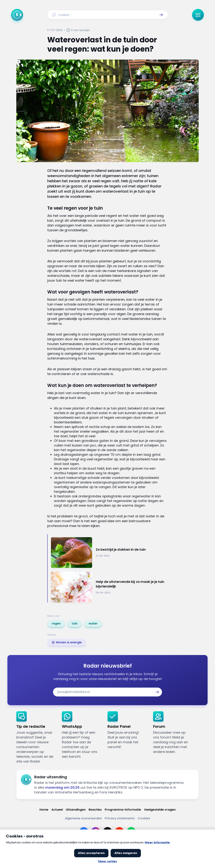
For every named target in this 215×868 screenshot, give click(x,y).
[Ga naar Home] (17, 15)
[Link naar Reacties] (95, 810)
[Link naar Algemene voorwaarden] (83, 818)
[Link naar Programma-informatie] (123, 810)
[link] (56, 624)
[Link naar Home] (44, 810)
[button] (161, 15)
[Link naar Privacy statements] (120, 818)
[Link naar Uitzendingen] (76, 810)
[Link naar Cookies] (144, 818)
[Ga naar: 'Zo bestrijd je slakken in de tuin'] (109, 553)
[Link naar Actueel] (57, 810)
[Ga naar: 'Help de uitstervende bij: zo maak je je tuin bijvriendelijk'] (109, 587)
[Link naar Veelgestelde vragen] (160, 810)
